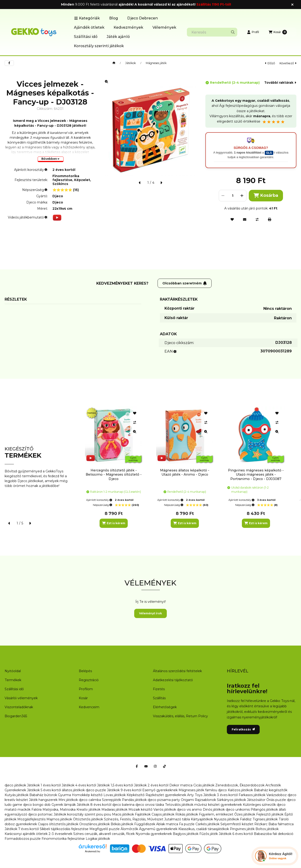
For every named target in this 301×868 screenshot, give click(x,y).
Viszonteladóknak (19, 707)
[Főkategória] (114, 63)
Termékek (13, 680)
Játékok (131, 63)
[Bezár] (292, 5)
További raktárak (280, 83)
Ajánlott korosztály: (99, 500)
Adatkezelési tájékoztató (173, 680)
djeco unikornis (238, 810)
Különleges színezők (259, 805)
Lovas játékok (115, 795)
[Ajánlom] (245, 219)
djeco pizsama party (164, 800)
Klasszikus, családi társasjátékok (204, 829)
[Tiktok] (164, 766)
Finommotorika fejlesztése (63, 839)
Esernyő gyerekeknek (160, 790)
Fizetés (159, 689)
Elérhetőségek (165, 707)
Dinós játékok (214, 810)
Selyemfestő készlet (237, 824)
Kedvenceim (89, 707)
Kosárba (266, 195)
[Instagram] (155, 766)
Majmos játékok (59, 819)
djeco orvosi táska (150, 805)
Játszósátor (256, 800)
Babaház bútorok (43, 795)
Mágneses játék (156, 63)
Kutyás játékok (17, 795)
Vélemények (164, 27)
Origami (187, 800)
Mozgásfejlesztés (31, 819)
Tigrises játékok (265, 819)
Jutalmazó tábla (177, 819)
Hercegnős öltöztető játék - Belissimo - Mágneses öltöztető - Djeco (114, 474)
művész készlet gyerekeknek (218, 805)
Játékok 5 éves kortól (44, 790)
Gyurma (64, 795)
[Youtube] (146, 766)
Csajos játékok (163, 814)
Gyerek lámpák (64, 805)
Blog (114, 18)
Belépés (85, 671)
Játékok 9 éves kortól (124, 790)
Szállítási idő (86, 37)
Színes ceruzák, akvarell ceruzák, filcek (104, 834)
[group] (188, 467)
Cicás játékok (204, 785)
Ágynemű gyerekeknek (158, 829)
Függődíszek (145, 824)
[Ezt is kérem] (114, 523)
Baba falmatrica (281, 824)
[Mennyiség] (233, 196)
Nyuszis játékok (227, 819)
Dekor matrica (181, 785)
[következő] (161, 183)
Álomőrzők (129, 829)
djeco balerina (123, 805)
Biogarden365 (16, 716)
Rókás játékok (187, 814)
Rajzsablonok (205, 800)
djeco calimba (90, 800)
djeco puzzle (96, 790)
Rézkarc (261, 824)
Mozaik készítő (140, 810)
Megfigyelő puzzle (105, 829)
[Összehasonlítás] (257, 219)
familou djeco (216, 790)
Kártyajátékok (202, 819)
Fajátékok (143, 814)
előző (270, 63)
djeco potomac (40, 814)
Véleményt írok (150, 613)
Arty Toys (195, 795)
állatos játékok (73, 790)
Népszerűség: (103, 505)
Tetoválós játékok (179, 805)
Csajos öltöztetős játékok (58, 824)
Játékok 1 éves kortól (44, 785)
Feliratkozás (243, 729)
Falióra (36, 810)
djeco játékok (15, 785)
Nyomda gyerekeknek (154, 834)
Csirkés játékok (207, 824)
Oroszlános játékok (94, 824)
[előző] (140, 183)
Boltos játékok (267, 829)
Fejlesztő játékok (270, 814)
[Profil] (253, 32)
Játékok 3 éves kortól (220, 795)
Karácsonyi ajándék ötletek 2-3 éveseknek (38, 834)
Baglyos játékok (186, 834)
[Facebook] (137, 766)
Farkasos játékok (252, 795)
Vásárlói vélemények (21, 698)
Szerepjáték (111, 800)
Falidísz (246, 819)
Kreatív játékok (88, 810)
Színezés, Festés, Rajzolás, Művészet (134, 819)
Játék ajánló (118, 37)
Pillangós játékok (264, 810)
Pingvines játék (242, 829)
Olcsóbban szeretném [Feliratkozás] (185, 283)
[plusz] (242, 196)
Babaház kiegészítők (271, 790)
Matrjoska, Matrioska (59, 810)
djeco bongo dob (37, 805)
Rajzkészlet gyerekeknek (166, 795)
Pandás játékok (134, 800)
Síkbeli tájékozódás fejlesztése (64, 829)
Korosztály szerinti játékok (99, 46)
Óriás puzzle (276, 800)
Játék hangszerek (43, 800)
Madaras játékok (114, 810)
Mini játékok (68, 800)
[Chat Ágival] (275, 856)
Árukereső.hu (93, 851)
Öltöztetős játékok (88, 819)
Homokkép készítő (87, 795)
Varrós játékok (165, 810)
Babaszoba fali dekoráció (274, 834)
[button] (87, 18)
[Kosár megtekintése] (278, 32)
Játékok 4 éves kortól (79, 785)
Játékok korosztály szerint (74, 814)
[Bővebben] (51, 159)
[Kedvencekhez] (232, 219)
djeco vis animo (189, 810)
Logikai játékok (98, 839)
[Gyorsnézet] (135, 432)
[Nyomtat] (270, 219)
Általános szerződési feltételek (177, 671)
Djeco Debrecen (143, 18)
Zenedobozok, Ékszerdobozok (240, 785)
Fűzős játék (209, 834)
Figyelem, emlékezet (216, 814)
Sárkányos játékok (231, 800)
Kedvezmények (128, 27)
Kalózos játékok (240, 790)
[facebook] (9, 63)
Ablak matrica (167, 824)
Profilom (86, 689)
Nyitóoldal (13, 671)
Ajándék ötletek (89, 27)
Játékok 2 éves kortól (151, 785)
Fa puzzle (187, 824)
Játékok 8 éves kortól (94, 805)
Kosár (83, 698)
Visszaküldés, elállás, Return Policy (180, 716)
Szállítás (159, 698)
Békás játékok (122, 824)
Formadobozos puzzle (23, 839)
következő (288, 63)
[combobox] (212, 32)
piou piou (104, 814)
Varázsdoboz (277, 795)
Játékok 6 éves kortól (236, 834)
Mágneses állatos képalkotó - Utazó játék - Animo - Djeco (185, 472)
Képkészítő (136, 795)
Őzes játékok (245, 814)
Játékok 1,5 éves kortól (115, 785)
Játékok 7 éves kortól (22, 829)
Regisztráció (89, 680)
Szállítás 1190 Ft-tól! (214, 4)
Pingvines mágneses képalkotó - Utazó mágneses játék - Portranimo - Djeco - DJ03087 (256, 474)
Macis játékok (123, 814)
